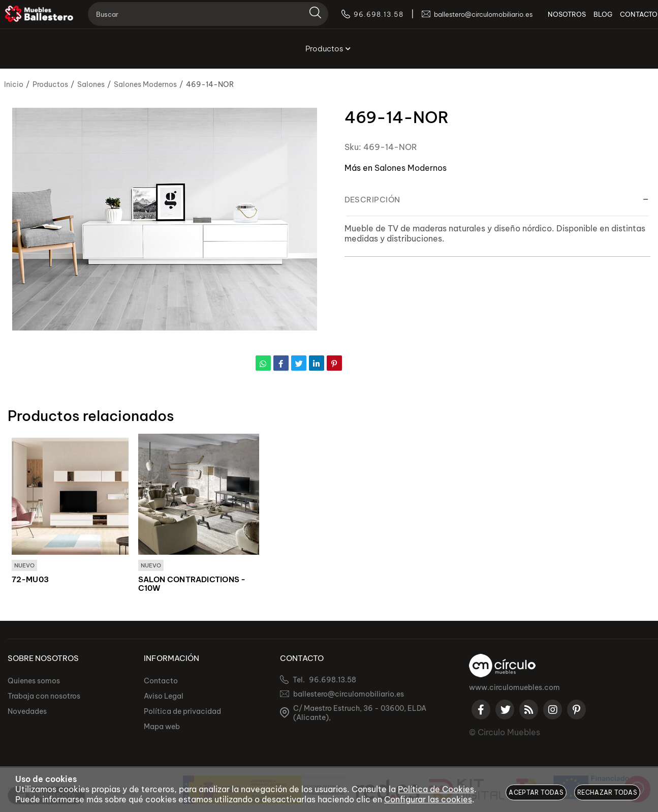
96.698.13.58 (333, 680)
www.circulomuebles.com (514, 688)
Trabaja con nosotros (44, 697)
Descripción (372, 200)
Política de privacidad (182, 712)
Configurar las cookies (428, 799)
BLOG (588, 20)
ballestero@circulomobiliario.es (349, 695)
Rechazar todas (607, 792)
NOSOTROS (552, 20)
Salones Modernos (411, 168)
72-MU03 (30, 580)
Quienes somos (34, 681)
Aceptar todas (536, 792)
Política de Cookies (436, 789)
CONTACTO (624, 20)
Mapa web (162, 727)
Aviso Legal (164, 697)
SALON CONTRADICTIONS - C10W (192, 584)
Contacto (161, 681)
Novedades (27, 712)
